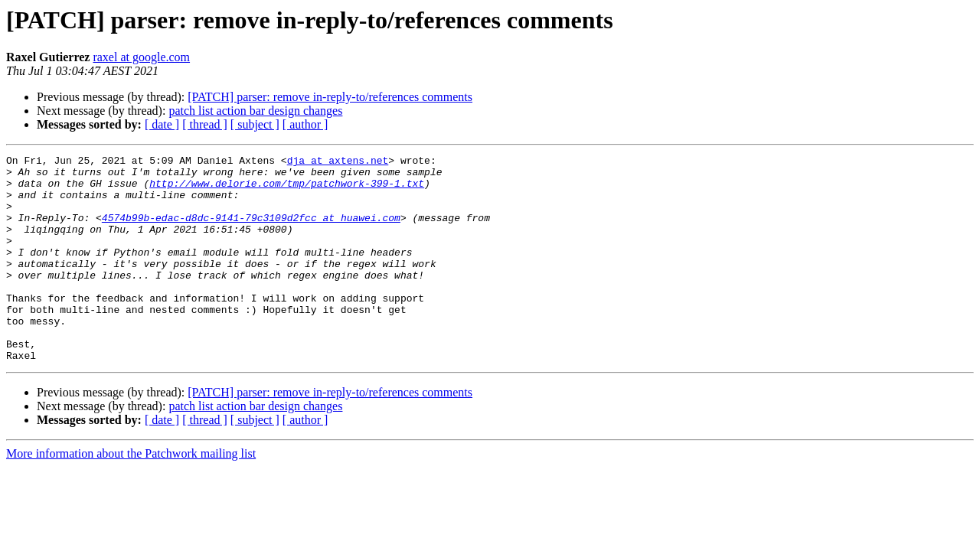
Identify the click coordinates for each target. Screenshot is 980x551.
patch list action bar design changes (255, 111)
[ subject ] (255, 124)
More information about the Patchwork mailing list (131, 495)
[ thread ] (205, 124)
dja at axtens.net (338, 162)
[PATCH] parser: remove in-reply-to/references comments (330, 97)
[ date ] (162, 124)
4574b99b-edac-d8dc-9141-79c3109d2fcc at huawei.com (251, 231)
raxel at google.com (141, 57)
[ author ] (305, 124)
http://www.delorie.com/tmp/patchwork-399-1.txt (287, 190)
